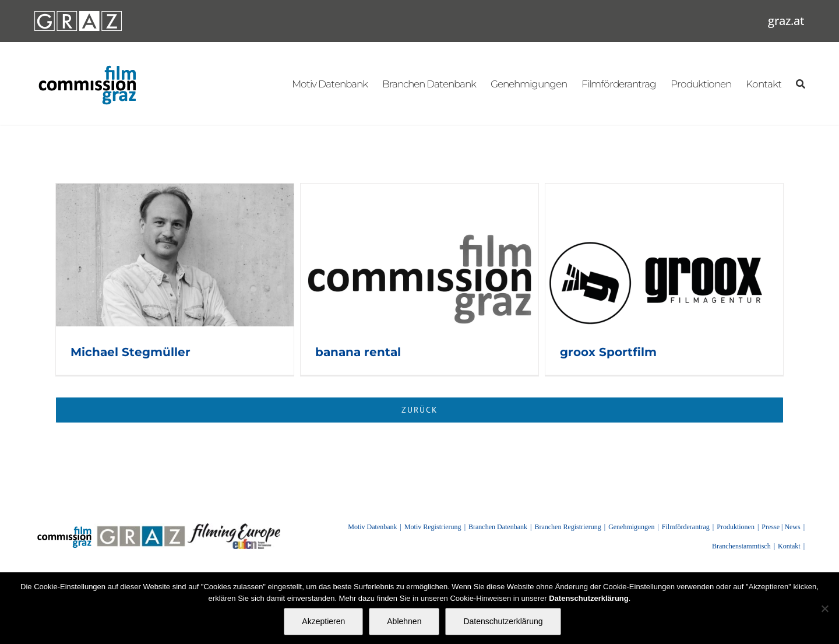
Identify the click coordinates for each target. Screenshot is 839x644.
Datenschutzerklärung (503, 621)
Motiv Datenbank (372, 527)
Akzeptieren (323, 621)
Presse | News (781, 527)
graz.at (786, 21)
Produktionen (736, 527)
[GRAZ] (141, 527)
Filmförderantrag (686, 527)
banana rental (358, 352)
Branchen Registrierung (567, 527)
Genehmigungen (631, 527)
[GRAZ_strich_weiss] (78, 15)
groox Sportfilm (608, 352)
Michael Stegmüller (131, 352)
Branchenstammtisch (741, 546)
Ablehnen (404, 621)
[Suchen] (800, 83)
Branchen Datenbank (498, 527)
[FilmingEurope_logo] (234, 527)
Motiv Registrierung (433, 527)
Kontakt (789, 546)
